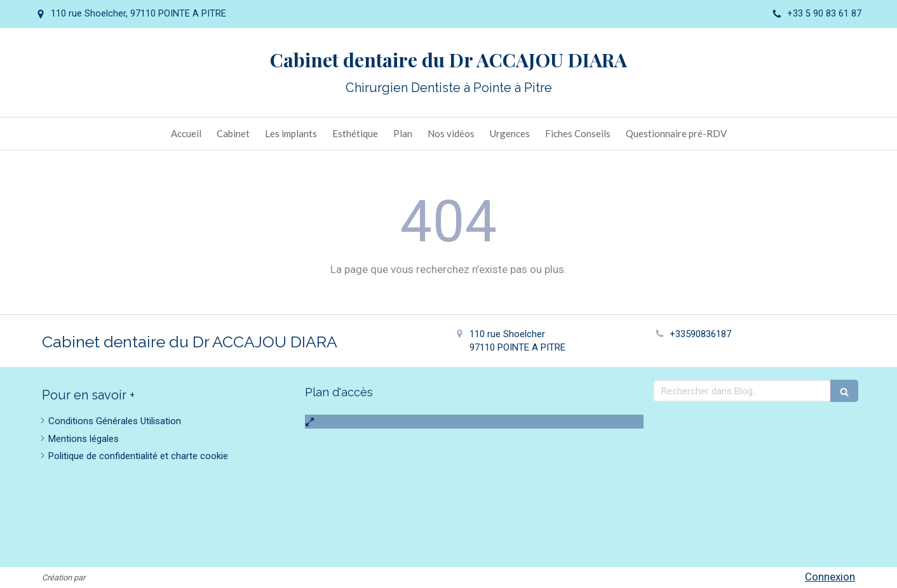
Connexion (830, 577)
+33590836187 (700, 334)
